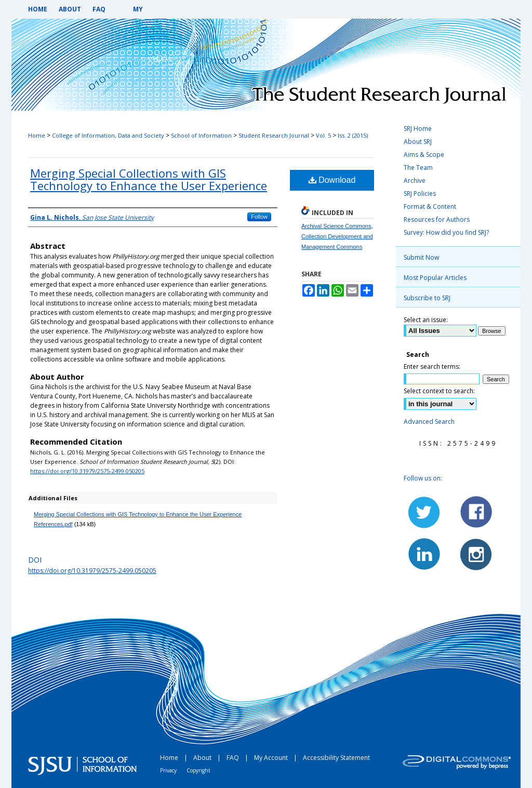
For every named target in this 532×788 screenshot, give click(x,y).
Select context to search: (439, 391)
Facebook (475, 512)
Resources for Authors (437, 219)
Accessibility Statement (336, 758)
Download (332, 180)
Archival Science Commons (336, 226)
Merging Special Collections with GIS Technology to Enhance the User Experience (149, 179)
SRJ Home (418, 129)
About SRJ (418, 142)
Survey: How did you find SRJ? (446, 232)
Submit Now (421, 257)
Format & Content (430, 206)
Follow (259, 217)
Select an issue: (426, 320)
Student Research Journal (274, 135)
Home (37, 135)
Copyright (198, 770)
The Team (418, 168)
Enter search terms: (432, 366)
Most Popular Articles (435, 278)
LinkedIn (424, 554)
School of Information (201, 135)
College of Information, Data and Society (108, 135)
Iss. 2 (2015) (353, 135)
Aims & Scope (424, 155)
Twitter (424, 512)
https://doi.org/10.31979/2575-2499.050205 (87, 471)
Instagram (475, 554)
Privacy (169, 770)
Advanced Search (429, 422)
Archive (415, 181)
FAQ (234, 758)
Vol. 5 (323, 135)
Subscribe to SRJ (427, 298)
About (203, 758)
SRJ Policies (420, 193)
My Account (272, 758)
